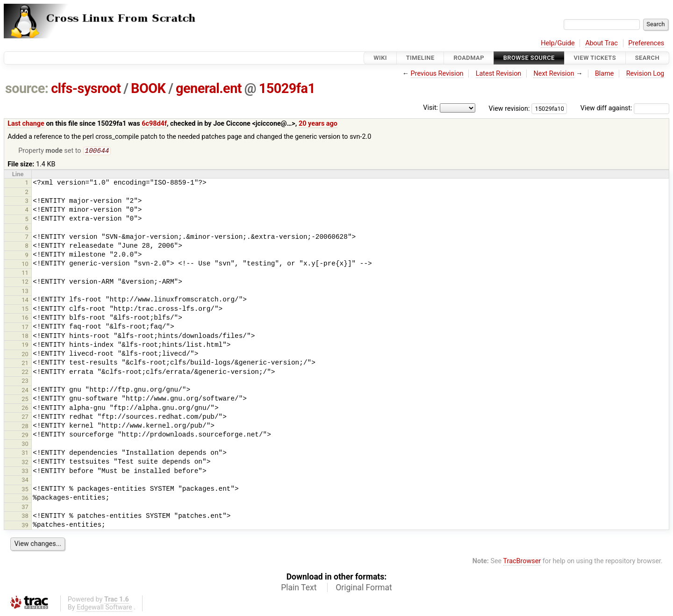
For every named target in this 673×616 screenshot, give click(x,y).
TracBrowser (522, 562)
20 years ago (318, 124)
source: (27, 88)
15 (25, 310)
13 (25, 292)
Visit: (430, 108)
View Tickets (595, 58)
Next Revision (554, 74)
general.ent (209, 88)
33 (25, 472)
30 (25, 445)
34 (25, 481)
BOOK (148, 88)
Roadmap (469, 58)
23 (25, 382)
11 (25, 274)
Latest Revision (499, 74)
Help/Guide (558, 43)
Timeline (420, 58)
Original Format (364, 588)
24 (25, 391)
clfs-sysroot (86, 88)
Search (647, 58)
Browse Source (529, 58)
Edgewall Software (104, 608)
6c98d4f (154, 124)
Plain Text (299, 588)
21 (25, 364)
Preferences (646, 43)
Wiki (380, 58)
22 (25, 373)
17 (25, 328)
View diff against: (625, 108)
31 (25, 454)
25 (25, 400)
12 (25, 283)
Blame (605, 74)
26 (25, 409)
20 (25, 355)
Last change (26, 124)
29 (25, 436)
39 (25, 526)
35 (25, 490)
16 (25, 319)
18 (25, 337)
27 (25, 418)
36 (25, 499)
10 (25, 265)
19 (25, 346)
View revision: (509, 108)
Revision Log (645, 74)
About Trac (601, 43)
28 (25, 427)
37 (25, 508)
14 (25, 301)
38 (25, 517)
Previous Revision (437, 74)
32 (25, 463)
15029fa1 (287, 88)
